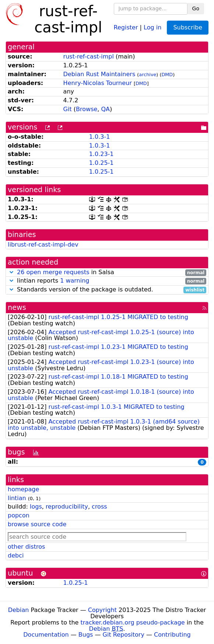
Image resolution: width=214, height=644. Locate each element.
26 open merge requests (53, 272)
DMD (167, 75)
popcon (19, 515)
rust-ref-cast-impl (89, 56)
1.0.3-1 (100, 137)
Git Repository (124, 635)
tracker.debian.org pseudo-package (133, 622)
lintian (17, 498)
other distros (26, 547)
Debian (19, 610)
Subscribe (188, 27)
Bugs (86, 635)
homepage (23, 489)
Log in (152, 27)
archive (148, 75)
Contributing (172, 635)
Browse (87, 109)
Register (126, 27)
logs (36, 507)
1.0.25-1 (101, 163)
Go (196, 8)
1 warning (75, 281)
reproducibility (67, 507)
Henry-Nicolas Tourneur (98, 83)
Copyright (102, 610)
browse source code (37, 524)
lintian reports (107, 281)
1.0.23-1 (101, 154)
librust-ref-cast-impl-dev (43, 245)
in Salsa (107, 273)
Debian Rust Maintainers (99, 74)
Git (68, 109)
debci (16, 555)
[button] (11, 272)
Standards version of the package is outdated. (107, 290)
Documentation (46, 635)
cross (99, 507)
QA (106, 109)
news (17, 307)
